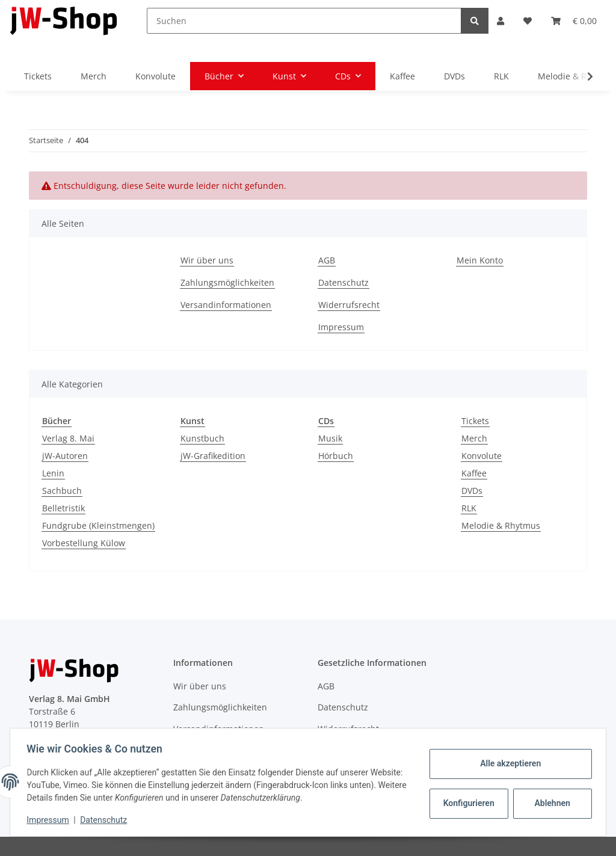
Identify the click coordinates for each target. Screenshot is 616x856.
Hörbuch (336, 456)
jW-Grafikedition (213, 456)
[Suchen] (304, 21)
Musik (330, 438)
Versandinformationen (226, 305)
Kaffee (474, 473)
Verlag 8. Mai (68, 438)
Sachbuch (62, 491)
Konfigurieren (467, 803)
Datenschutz (343, 282)
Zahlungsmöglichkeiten (227, 282)
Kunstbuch (202, 438)
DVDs (472, 491)
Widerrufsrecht (349, 305)
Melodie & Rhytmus (501, 525)
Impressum (341, 327)
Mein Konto (480, 260)
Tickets (475, 421)
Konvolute (482, 456)
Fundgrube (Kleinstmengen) (98, 525)
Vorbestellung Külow (84, 543)
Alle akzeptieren (507, 763)
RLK (469, 508)
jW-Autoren (65, 456)
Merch (474, 438)
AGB (327, 260)
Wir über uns (207, 260)
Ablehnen (550, 803)
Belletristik (63, 508)
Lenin (53, 473)
